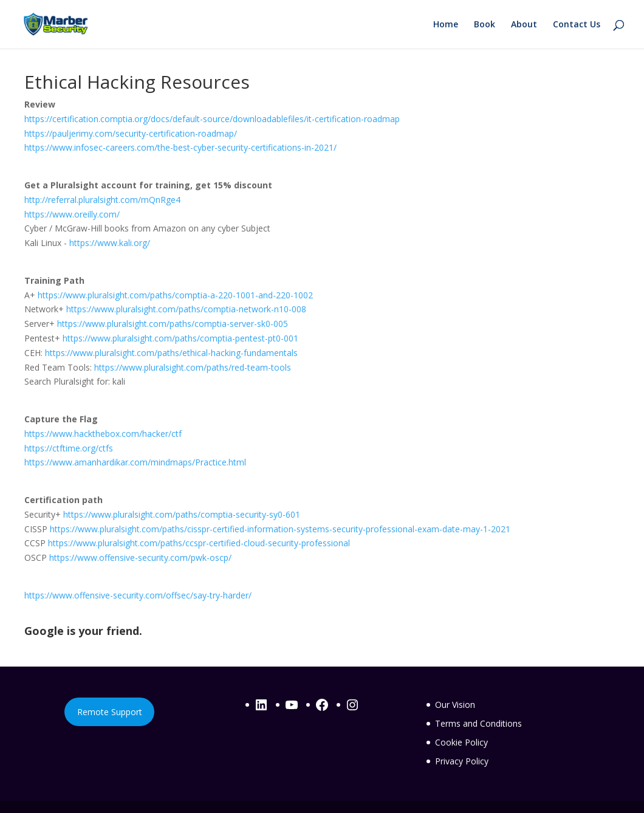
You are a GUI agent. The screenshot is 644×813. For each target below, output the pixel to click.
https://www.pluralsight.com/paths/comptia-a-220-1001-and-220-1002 (175, 295)
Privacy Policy (462, 761)
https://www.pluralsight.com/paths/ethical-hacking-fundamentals (171, 353)
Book (485, 25)
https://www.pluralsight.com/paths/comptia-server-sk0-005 (173, 324)
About (524, 25)
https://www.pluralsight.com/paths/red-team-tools (193, 367)
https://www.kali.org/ (110, 243)
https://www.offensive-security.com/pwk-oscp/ (140, 557)
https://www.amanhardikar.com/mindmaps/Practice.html (135, 462)
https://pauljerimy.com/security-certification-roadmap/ (131, 133)
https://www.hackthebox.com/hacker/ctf (103, 434)
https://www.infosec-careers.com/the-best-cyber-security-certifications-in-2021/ (180, 147)
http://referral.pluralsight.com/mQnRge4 (102, 200)
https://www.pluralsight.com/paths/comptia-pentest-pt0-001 (180, 338)
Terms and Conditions (478, 723)
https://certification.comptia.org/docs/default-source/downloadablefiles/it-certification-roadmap (212, 119)
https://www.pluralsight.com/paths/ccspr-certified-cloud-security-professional (199, 543)
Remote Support (110, 712)
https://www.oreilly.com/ (72, 214)
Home (446, 25)
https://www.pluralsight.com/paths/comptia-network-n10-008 (186, 309)
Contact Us (577, 25)
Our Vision (455, 705)
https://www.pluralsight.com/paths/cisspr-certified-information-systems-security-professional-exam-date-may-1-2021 (280, 529)
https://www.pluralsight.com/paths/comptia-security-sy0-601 (182, 514)
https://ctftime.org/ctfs (69, 448)
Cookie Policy (461, 742)
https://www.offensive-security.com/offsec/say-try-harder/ (138, 595)
